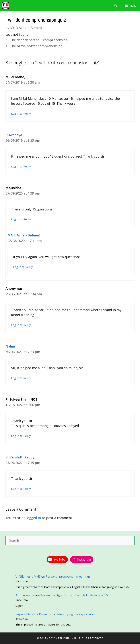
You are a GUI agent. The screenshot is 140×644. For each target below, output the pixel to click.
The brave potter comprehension (36, 46)
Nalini (10, 346)
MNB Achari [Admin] (24, 235)
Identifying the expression (76, 614)
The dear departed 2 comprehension (39, 40)
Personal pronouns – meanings (68, 576)
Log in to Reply (21, 113)
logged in (34, 518)
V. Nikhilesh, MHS (28, 576)
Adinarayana (25, 595)
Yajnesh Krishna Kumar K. (34, 614)
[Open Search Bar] (115, 5)
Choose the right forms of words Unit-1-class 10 (74, 595)
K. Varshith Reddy (20, 457)
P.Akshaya (14, 135)
